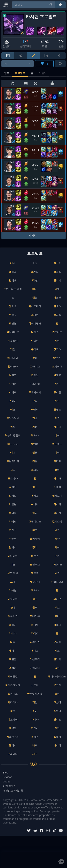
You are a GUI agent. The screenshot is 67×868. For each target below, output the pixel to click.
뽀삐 (35, 358)
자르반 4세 (13, 737)
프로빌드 (20, 73)
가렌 (35, 427)
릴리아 (57, 659)
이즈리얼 (35, 384)
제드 (57, 401)
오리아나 (13, 754)
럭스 (35, 487)
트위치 (13, 513)
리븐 (35, 461)
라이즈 (13, 375)
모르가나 (13, 478)
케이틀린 (13, 676)
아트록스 (57, 444)
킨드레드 (57, 332)
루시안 (57, 392)
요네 (57, 616)
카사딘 (13, 590)
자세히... (34, 235)
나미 (57, 452)
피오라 (35, 590)
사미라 (57, 478)
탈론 (35, 452)
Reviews (8, 777)
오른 (57, 556)
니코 (57, 573)
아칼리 (35, 409)
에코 (57, 418)
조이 (35, 711)
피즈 (35, 530)
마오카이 (13, 719)
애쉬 (13, 452)
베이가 (13, 651)
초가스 (13, 530)
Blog (6, 772)
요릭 (35, 401)
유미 (57, 470)
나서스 (35, 332)
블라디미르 (13, 332)
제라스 (35, 496)
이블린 (13, 504)
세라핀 (35, 737)
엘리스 (13, 745)
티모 (13, 409)
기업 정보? (9, 786)
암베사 (57, 625)
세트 (57, 651)
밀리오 (57, 719)
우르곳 (13, 315)
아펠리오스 (57, 582)
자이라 (35, 719)
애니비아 (13, 556)
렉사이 (57, 504)
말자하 (35, 444)
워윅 (13, 427)
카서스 (13, 521)
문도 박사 (13, 573)
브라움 (57, 315)
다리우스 (35, 642)
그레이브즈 (35, 521)
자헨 (57, 728)
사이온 (13, 384)
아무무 (13, 539)
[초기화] (60, 64)
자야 (57, 547)
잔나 (13, 607)
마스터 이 (13, 358)
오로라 (57, 685)
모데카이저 (35, 392)
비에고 (57, 375)
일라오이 (57, 496)
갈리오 (13, 280)
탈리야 (57, 280)
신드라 (35, 685)
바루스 (35, 556)
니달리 (35, 341)
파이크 (57, 599)
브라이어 (57, 366)
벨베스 (57, 306)
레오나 (35, 435)
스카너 (35, 315)
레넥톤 (13, 728)
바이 (57, 435)
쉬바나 (35, 504)
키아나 (57, 427)
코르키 (13, 625)
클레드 (57, 409)
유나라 (57, 642)
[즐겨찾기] (60, 5)
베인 (35, 289)
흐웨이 (57, 737)
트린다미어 (13, 461)
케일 (13, 349)
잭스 (13, 470)
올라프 (13, 272)
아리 (35, 513)
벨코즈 (57, 272)
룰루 (35, 607)
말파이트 (13, 694)
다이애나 (35, 668)
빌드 (7, 73)
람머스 (13, 547)
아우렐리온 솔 (35, 694)
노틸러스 (35, 564)
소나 (13, 582)
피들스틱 (13, 341)
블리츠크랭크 (13, 685)
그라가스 (35, 366)
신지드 (13, 496)
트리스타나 (13, 418)
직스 (35, 599)
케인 (35, 702)
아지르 (57, 461)
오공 (35, 263)
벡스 (57, 607)
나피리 (57, 745)
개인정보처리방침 (13, 790)
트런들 (13, 659)
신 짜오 (13, 306)
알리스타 (13, 366)
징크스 (57, 349)
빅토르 (35, 573)
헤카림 (35, 625)
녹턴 (13, 711)
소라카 (13, 401)
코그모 (35, 470)
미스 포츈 (13, 444)
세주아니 (35, 582)
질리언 (13, 487)
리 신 (35, 280)
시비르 (13, 392)
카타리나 (13, 702)
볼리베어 (35, 539)
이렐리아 (13, 599)
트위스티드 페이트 (13, 293)
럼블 (35, 297)
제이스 (35, 651)
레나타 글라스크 (57, 676)
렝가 (35, 547)
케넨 (35, 418)
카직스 (35, 633)
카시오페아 (35, 306)
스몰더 (57, 711)
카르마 (13, 633)
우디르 (35, 349)
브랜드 (35, 272)
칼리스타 (57, 521)
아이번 (57, 513)
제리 (57, 341)
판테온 (35, 375)
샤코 (13, 564)
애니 (13, 263)
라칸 (57, 539)
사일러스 (57, 564)
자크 (35, 754)
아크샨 (57, 297)
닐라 (57, 694)
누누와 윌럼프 (13, 435)
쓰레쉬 (57, 487)
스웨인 (13, 668)
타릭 (13, 642)
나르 (35, 745)
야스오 (57, 263)
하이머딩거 (35, 323)
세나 (57, 384)
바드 (57, 530)
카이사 (35, 728)
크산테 (57, 702)
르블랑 (13, 323)
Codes (7, 781)
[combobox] (18, 64)
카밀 (57, 289)
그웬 (57, 668)
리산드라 (35, 659)
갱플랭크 (13, 616)
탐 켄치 (57, 358)
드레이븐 (35, 616)
